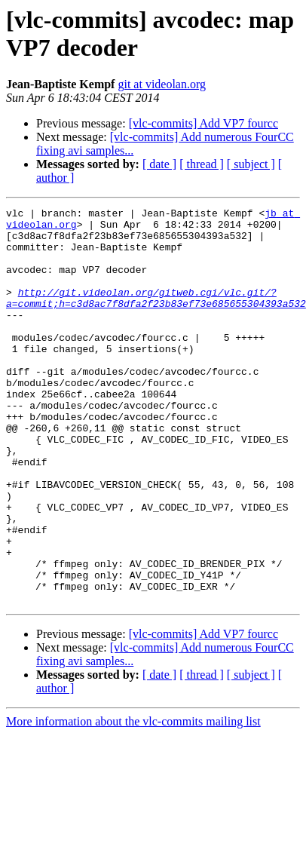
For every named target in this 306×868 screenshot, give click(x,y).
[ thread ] (202, 164)
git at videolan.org (162, 84)
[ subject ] (251, 164)
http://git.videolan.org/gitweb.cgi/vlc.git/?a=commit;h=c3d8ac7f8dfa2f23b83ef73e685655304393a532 (156, 317)
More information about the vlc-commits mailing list (133, 801)
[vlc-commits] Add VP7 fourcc (203, 123)
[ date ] (159, 164)
